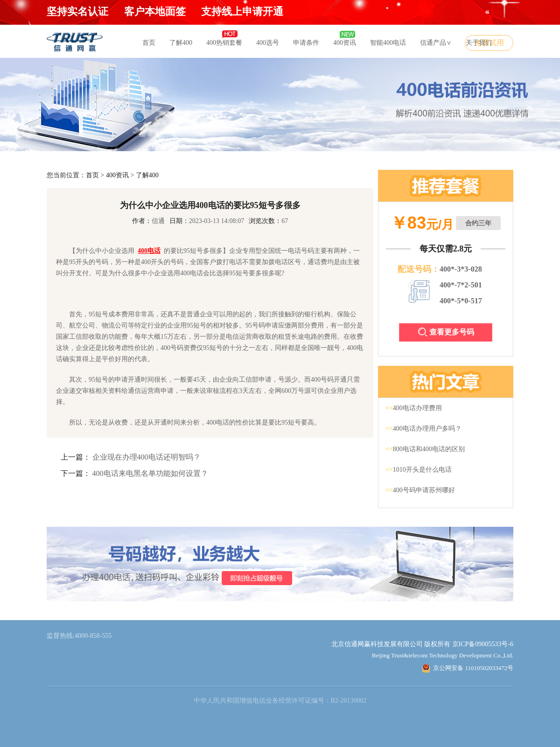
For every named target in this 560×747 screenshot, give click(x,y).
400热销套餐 (224, 43)
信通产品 (436, 43)
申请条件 (306, 43)
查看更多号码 (446, 332)
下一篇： (76, 473)
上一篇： (76, 457)
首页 (149, 43)
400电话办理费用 (414, 408)
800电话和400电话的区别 (425, 449)
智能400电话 (388, 43)
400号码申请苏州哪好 (420, 490)
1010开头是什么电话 (419, 470)
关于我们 (479, 43)
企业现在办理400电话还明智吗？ (147, 457)
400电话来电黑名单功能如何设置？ (150, 473)
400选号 (268, 43)
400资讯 (345, 43)
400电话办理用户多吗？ (423, 429)
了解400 (181, 43)
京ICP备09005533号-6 (483, 644)
